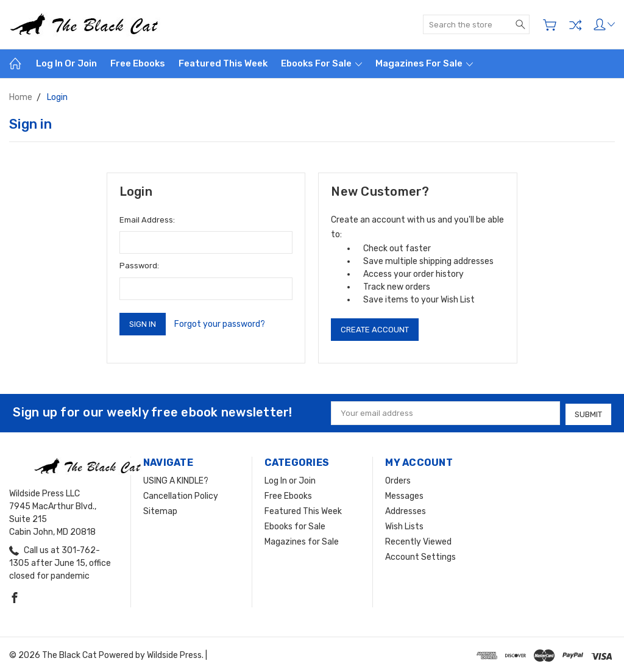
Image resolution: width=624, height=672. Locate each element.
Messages (404, 495)
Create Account (375, 330)
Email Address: (147, 220)
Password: (139, 266)
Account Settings (420, 556)
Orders (398, 480)
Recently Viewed (418, 541)
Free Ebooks (138, 63)
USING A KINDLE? (176, 480)
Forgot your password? (220, 324)
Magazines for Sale (424, 63)
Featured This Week (223, 63)
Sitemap (160, 510)
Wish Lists (404, 525)
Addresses (406, 510)
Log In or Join (66, 63)
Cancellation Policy (181, 495)
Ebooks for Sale (321, 63)
